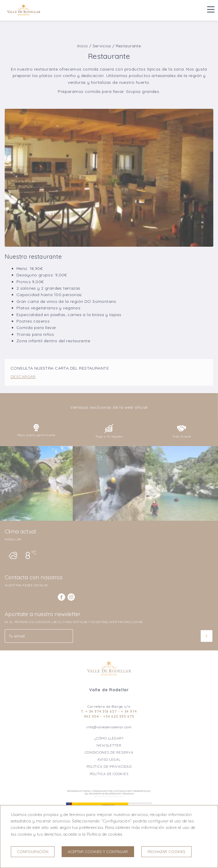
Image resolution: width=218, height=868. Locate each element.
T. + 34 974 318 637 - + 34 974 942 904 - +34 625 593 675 (109, 714)
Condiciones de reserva (109, 752)
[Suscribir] (207, 636)
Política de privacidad (109, 766)
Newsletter (109, 745)
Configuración (33, 852)
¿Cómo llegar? (109, 738)
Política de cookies (109, 774)
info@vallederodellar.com (109, 727)
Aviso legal (109, 759)
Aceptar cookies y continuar (98, 852)
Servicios (102, 46)
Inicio (83, 46)
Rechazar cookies (167, 852)
